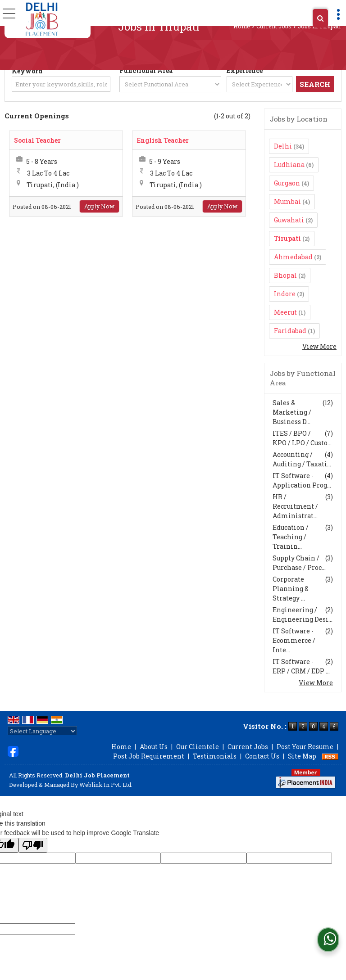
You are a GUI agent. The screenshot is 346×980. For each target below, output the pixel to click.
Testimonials (215, 756)
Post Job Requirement (149, 756)
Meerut (285, 312)
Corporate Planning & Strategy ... (291, 589)
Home (242, 26)
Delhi (283, 146)
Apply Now (99, 206)
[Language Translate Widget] (42, 731)
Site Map (302, 756)
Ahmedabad (293, 257)
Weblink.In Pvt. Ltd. (106, 785)
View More (319, 346)
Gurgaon (287, 183)
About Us (154, 747)
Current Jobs (274, 26)
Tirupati (287, 238)
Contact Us (262, 756)
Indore (285, 294)
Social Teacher (37, 140)
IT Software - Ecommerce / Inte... (294, 640)
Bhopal (285, 275)
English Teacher (163, 140)
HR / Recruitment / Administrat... (295, 506)
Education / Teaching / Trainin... (291, 537)
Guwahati (289, 220)
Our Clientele (198, 747)
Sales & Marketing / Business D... (292, 412)
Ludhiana (289, 165)
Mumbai (287, 201)
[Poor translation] (33, 845)
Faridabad (290, 331)
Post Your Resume (305, 747)
